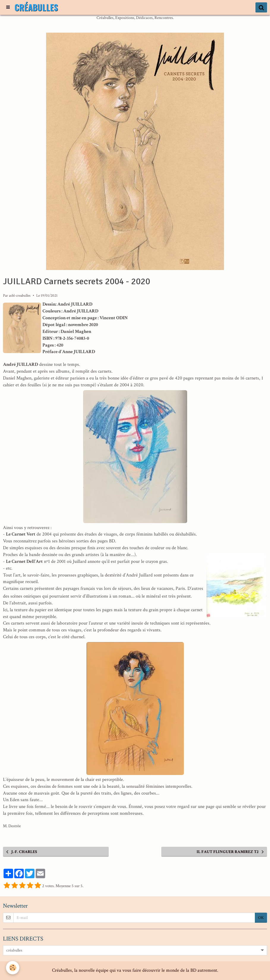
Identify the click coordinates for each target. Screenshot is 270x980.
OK (261, 918)
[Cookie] (13, 968)
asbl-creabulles (20, 296)
